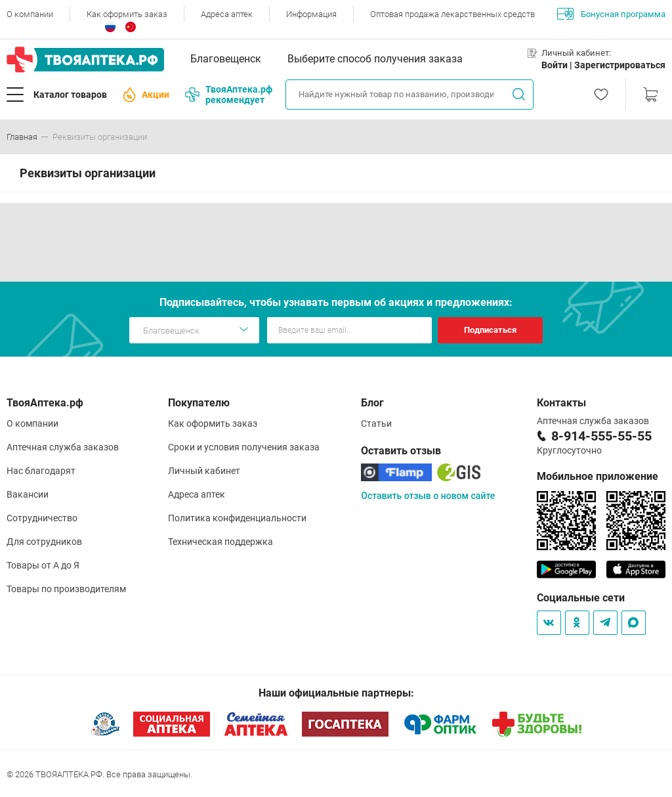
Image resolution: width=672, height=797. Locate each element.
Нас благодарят (41, 471)
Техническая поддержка (220, 542)
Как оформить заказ (127, 14)
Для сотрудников (44, 542)
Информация (311, 14)
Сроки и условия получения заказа (244, 447)
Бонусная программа (611, 14)
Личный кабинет (204, 471)
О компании (30, 14)
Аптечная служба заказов (63, 447)
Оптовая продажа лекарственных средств (452, 14)
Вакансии (28, 494)
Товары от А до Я (43, 565)
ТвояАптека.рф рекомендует (229, 95)
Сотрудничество (42, 518)
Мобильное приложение (598, 476)
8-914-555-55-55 (601, 436)
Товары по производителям (66, 589)
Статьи (376, 423)
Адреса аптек (227, 14)
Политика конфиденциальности (237, 518)
